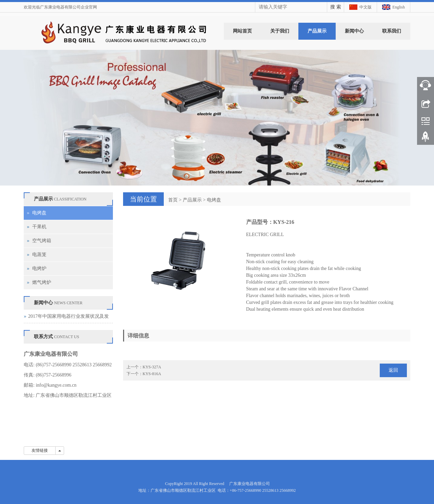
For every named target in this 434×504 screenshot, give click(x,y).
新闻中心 (354, 31)
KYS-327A (152, 367)
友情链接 (40, 450)
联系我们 (392, 31)
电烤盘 (214, 200)
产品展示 (317, 31)
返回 (393, 370)
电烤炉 (39, 268)
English (399, 7)
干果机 (39, 227)
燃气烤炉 (42, 282)
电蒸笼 (39, 255)
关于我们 (280, 31)
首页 (173, 200)
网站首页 (242, 31)
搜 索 (336, 7)
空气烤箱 (42, 241)
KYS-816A (152, 374)
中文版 (366, 7)
